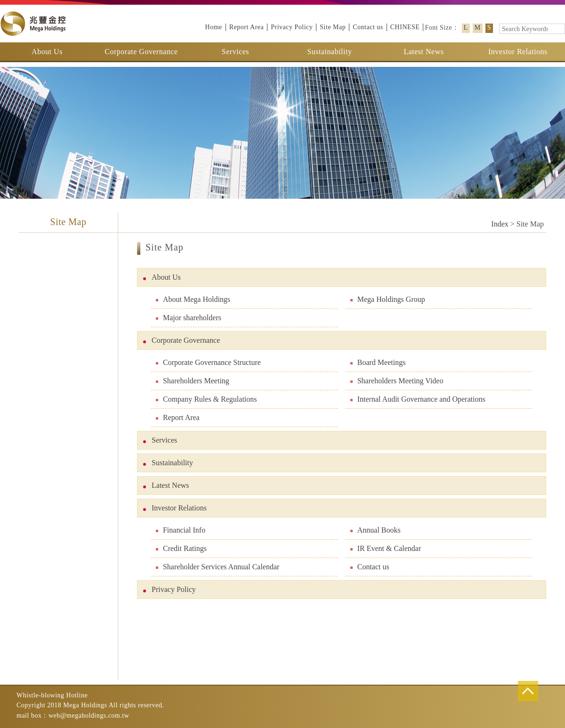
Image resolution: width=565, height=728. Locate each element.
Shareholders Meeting (193, 381)
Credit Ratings (181, 548)
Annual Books (375, 530)
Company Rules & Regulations (206, 399)
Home (214, 27)
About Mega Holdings (193, 299)
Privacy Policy (292, 27)
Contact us (368, 27)
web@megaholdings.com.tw (89, 716)
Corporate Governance (141, 52)
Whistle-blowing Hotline (52, 695)
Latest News (424, 52)
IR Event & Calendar (386, 548)
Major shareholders (189, 318)
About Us (47, 52)
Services (235, 52)
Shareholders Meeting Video (397, 381)
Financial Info (181, 530)
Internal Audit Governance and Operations (418, 399)
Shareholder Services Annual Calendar (218, 567)
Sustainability (329, 52)
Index (500, 224)
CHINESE (405, 27)
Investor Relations (518, 52)
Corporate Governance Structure (208, 362)
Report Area (247, 27)
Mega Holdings (33, 24)
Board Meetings (378, 362)
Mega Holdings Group (388, 299)
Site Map (333, 27)
